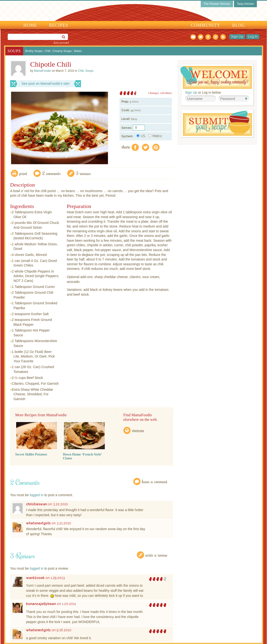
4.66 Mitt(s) (166, 93)
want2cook (35, 578)
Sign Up (237, 37)
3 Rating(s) (153, 93)
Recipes (59, 25)
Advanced (61, 43)
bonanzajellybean (41, 604)
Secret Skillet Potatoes (31, 454)
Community (206, 25)
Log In (253, 37)
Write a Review (157, 555)
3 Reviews (83, 173)
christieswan (37, 504)
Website (138, 431)
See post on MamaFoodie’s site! (46, 84)
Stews (78, 51)
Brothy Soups (34, 51)
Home (30, 25)
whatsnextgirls (38, 523)
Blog (239, 25)
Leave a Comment (155, 481)
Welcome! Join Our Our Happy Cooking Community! (216, 77)
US (141, 136)
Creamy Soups (62, 51)
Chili (47, 51)
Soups (14, 51)
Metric (155, 136)
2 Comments (52, 173)
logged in (37, 495)
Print (23, 173)
